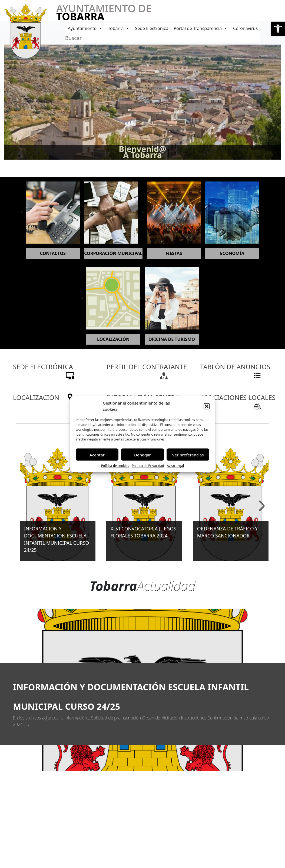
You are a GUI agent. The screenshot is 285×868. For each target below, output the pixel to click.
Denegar (142, 455)
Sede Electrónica (152, 28)
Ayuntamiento (85, 28)
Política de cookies (115, 466)
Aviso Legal (175, 466)
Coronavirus (245, 28)
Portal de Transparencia (201, 28)
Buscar (73, 38)
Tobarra (119, 28)
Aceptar (97, 455)
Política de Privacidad (148, 466)
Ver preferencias (188, 455)
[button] (278, 29)
